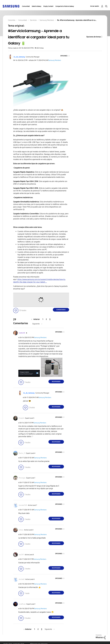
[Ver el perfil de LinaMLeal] (22, 604)
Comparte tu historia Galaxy (65, 6)
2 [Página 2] (46, 319)
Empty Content (48, 6)
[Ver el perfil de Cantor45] (22, 333)
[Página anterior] (36, 319)
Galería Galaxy (37, 6)
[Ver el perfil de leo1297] (21, 555)
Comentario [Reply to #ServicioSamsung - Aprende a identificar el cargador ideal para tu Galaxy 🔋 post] (61, 310)
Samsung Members (55, 60)
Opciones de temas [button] (94, 37)
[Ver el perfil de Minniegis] (22, 478)
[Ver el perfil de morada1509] (23, 505)
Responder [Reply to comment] (56, 382)
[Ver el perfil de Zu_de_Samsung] (19, 57)
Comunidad (26, 6)
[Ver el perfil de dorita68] (22, 579)
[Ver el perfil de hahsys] (21, 530)
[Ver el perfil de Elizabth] (21, 418)
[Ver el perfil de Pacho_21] (22, 453)
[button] (65, 56)
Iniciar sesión (95, 6)
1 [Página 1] (43, 319)
